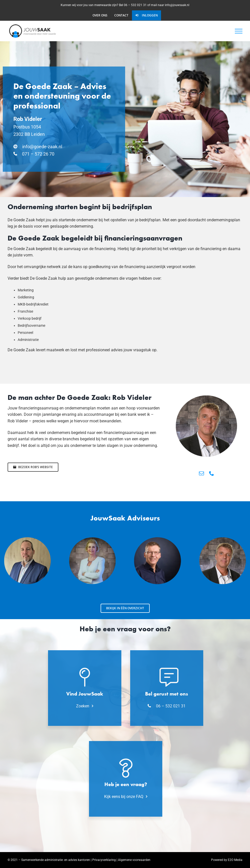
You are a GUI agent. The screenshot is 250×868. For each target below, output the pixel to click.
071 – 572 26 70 (38, 154)
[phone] (212, 473)
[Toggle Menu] (239, 31)
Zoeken (83, 706)
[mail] (201, 473)
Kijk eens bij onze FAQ (124, 797)
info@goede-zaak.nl (42, 147)
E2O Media (235, 860)
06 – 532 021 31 (171, 706)
